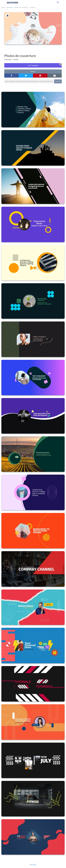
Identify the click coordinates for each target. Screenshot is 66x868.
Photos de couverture (21, 7)
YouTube (33, 7)
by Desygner (8, 59)
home (3, 7)
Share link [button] (58, 81)
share (33, 71)
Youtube (16, 59)
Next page (33, 865)
